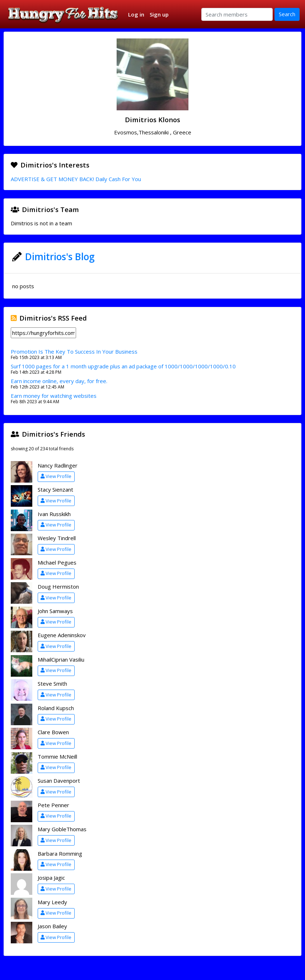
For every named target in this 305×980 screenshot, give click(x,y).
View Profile (56, 476)
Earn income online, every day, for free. (59, 381)
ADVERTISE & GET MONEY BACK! (52, 179)
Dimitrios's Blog (60, 257)
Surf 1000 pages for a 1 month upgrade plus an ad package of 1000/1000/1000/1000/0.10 (123, 366)
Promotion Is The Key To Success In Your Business (74, 351)
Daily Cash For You (118, 179)
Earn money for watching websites (54, 396)
